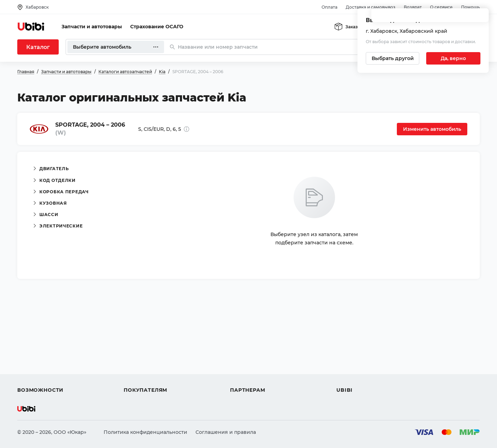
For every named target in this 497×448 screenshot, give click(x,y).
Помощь (470, 7)
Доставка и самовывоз (371, 7)
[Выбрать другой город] (393, 58)
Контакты (348, 353)
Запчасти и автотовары (92, 27)
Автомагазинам (250, 353)
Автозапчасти (35, 340)
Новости (347, 365)
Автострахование (40, 353)
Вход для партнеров (256, 365)
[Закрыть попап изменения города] (480, 17)
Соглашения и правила (226, 432)
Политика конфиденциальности (145, 432)
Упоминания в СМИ (362, 378)
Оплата (329, 7)
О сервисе (441, 7)
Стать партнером (252, 378)
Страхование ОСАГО (157, 27)
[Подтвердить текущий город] (453, 58)
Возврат (413, 7)
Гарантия (136, 378)
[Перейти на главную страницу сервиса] (31, 27)
